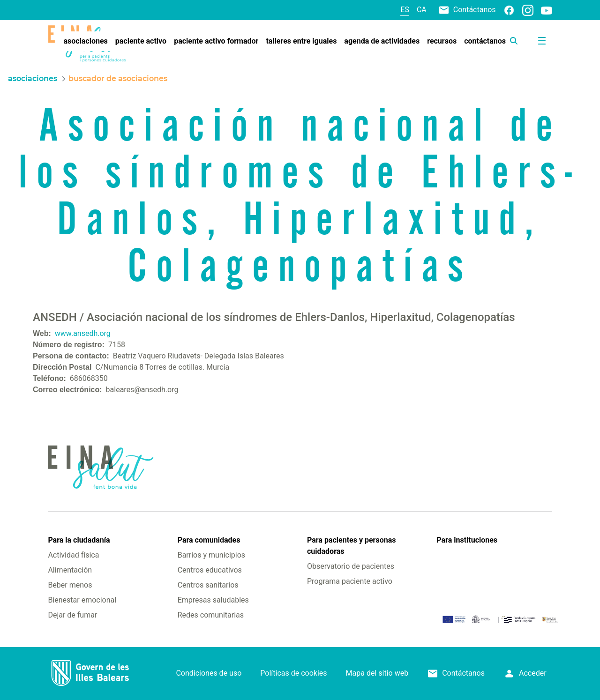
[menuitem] (85, 41)
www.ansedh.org (83, 333)
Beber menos (70, 585)
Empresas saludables (213, 600)
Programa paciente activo (350, 581)
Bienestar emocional (82, 600)
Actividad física (73, 555)
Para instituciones (467, 540)
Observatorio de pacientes (351, 566)
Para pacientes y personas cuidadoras (351, 546)
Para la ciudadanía (79, 540)
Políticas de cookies (293, 673)
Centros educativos (210, 570)
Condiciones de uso (209, 673)
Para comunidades (209, 540)
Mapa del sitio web (377, 673)
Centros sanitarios (208, 585)
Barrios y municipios (211, 555)
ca (422, 10)
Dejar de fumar (72, 615)
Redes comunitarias (211, 615)
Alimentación (70, 570)
